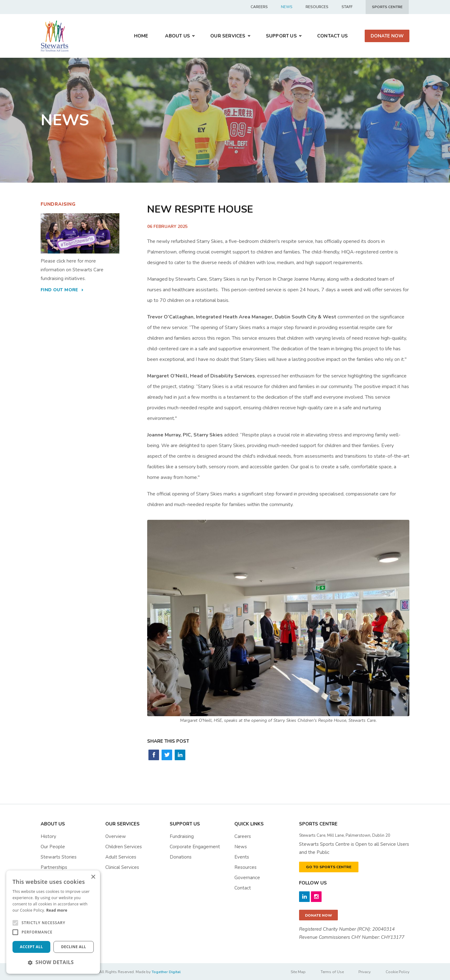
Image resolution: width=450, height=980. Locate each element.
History (48, 836)
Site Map (297, 972)
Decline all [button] (74, 947)
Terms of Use (331, 972)
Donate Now (387, 36)
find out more (60, 290)
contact (243, 888)
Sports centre (387, 7)
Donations (181, 857)
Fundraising (182, 836)
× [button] (93, 877)
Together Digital (166, 972)
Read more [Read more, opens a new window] (57, 910)
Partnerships (54, 867)
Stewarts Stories (59, 857)
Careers (259, 7)
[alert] (53, 922)
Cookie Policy (397, 972)
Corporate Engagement (195, 847)
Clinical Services (122, 867)
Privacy (364, 972)
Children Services (124, 847)
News (287, 7)
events (242, 857)
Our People (53, 847)
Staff (347, 7)
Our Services (228, 36)
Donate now (318, 915)
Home (141, 36)
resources (245, 867)
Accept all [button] (32, 947)
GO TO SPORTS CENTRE (329, 867)
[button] (53, 962)
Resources (317, 7)
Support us (281, 36)
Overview (116, 836)
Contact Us (332, 36)
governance (247, 878)
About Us (177, 36)
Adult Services (121, 857)
